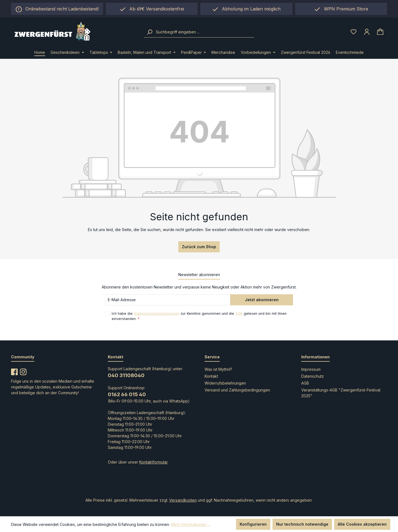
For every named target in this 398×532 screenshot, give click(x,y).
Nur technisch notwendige (302, 524)
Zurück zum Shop (199, 247)
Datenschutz (313, 376)
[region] (246, 9)
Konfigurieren (253, 524)
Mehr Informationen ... (191, 524)
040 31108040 (126, 375)
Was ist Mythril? (218, 369)
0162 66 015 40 (127, 394)
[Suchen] (150, 32)
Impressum (311, 369)
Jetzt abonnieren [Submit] (262, 300)
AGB (239, 313)
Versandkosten (183, 500)
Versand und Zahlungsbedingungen (237, 390)
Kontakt (211, 376)
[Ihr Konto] (367, 32)
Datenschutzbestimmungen (157, 313)
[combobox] (204, 32)
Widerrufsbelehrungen (225, 383)
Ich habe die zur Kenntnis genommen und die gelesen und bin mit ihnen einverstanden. (199, 316)
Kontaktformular (153, 462)
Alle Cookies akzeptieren (362, 524)
